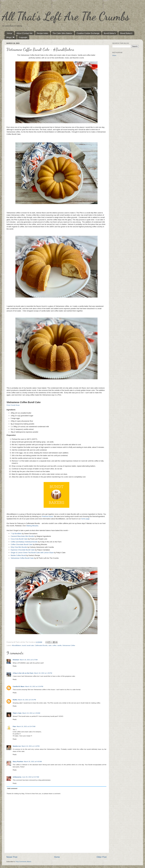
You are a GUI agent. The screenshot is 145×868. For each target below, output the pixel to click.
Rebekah (16, 660)
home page (85, 519)
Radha (15, 700)
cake (50, 645)
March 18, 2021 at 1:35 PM (43, 673)
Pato (14, 726)
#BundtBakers (16, 645)
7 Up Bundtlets (16, 534)
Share (114, 55)
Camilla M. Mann (19, 686)
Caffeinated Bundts (41, 645)
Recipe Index (43, 33)
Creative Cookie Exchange (88, 33)
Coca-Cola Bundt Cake (19, 539)
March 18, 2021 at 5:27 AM (29, 660)
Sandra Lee (17, 746)
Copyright (23, 37)
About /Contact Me (25, 33)
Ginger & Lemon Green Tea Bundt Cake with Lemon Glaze (32, 553)
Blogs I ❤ (10, 37)
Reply (15, 666)
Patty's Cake (17, 713)
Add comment (12, 788)
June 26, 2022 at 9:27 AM (31, 777)
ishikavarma (17, 777)
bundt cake (30, 645)
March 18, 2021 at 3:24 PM (34, 686)
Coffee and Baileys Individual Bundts (24, 542)
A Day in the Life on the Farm (23, 673)
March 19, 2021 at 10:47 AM (26, 726)
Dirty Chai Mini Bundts (19, 547)
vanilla (59, 645)
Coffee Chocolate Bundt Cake (22, 544)
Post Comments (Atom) (23, 862)
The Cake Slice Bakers (62, 33)
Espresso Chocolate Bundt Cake (23, 550)
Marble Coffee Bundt (18, 555)
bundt (24, 645)
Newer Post (12, 857)
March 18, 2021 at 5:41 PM (27, 700)
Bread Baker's (126, 33)
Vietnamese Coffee (69, 645)
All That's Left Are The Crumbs (66, 16)
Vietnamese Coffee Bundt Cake (22, 558)
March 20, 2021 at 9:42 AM (33, 761)
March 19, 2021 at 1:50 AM (31, 713)
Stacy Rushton (18, 761)
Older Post (102, 857)
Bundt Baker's (110, 33)
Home (9, 33)
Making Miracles (32, 526)
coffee (54, 645)
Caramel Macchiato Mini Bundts (22, 536)
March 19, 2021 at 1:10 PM (30, 746)
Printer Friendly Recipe (13, 405)
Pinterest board (47, 516)
